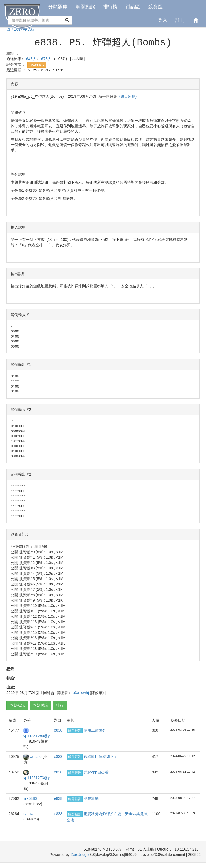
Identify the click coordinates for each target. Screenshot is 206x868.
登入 (163, 20)
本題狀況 (17, 705)
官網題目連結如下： (101, 757)
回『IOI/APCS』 (21, 30)
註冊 (180, 20)
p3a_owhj (81, 693)
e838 (58, 730)
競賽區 (155, 7)
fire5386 (30, 798)
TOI (32, 693)
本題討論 (41, 705)
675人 (47, 59)
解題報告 (75, 730)
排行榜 (110, 7)
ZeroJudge (80, 855)
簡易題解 (91, 798)
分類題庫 (58, 7)
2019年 (12, 693)
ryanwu (29, 814)
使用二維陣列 (95, 730)
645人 (31, 59)
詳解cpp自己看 (96, 772)
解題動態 (85, 7)
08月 (24, 693)
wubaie (36, 757)
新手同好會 (45, 693)
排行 (60, 705)
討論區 (133, 7)
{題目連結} (128, 96)
